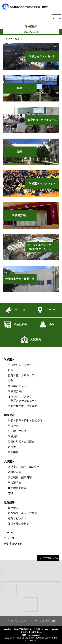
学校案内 (9, 359)
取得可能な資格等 (19, 524)
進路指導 (9, 503)
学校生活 (9, 415)
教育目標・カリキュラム (22, 375)
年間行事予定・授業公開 (22, 406)
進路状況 (13, 508)
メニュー (57, 18)
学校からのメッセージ (21, 365)
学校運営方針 (16, 391)
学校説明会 (15, 483)
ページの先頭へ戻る (48, 558)
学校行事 (13, 426)
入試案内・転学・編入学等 (24, 467)
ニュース (9, 538)
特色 (11, 370)
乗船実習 (13, 452)
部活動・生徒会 (17, 431)
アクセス (9, 533)
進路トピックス (17, 518)
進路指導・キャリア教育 (22, 513)
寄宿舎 (12, 447)
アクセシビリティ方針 (45, 621)
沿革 (11, 381)
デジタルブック (13, 544)
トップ (7, 39)
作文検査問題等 (17, 488)
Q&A (11, 493)
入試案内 (9, 461)
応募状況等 (15, 472)
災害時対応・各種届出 (21, 442)
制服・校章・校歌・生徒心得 (25, 420)
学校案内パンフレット (21, 386)
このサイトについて (17, 621)
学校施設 (13, 436)
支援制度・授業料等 (20, 477)
